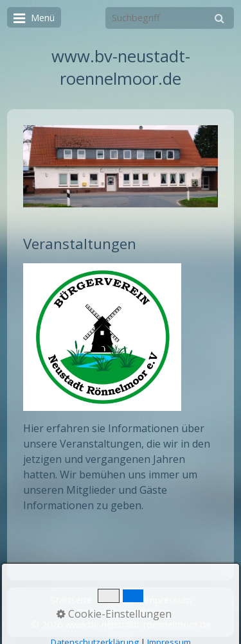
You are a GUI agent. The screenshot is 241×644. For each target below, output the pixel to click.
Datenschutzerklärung (124, 612)
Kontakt (118, 600)
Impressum (168, 600)
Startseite (71, 600)
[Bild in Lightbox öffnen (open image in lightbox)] (121, 166)
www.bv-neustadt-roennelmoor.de (121, 67)
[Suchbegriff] (170, 18)
